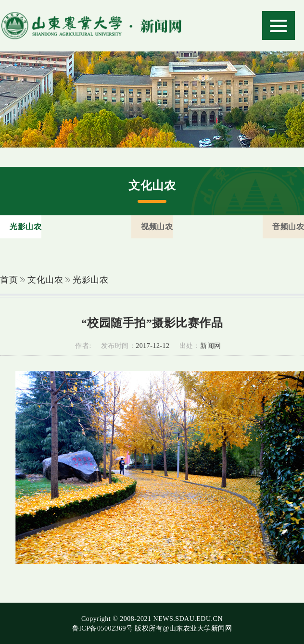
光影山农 (90, 280)
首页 (9, 280)
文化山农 (45, 280)
